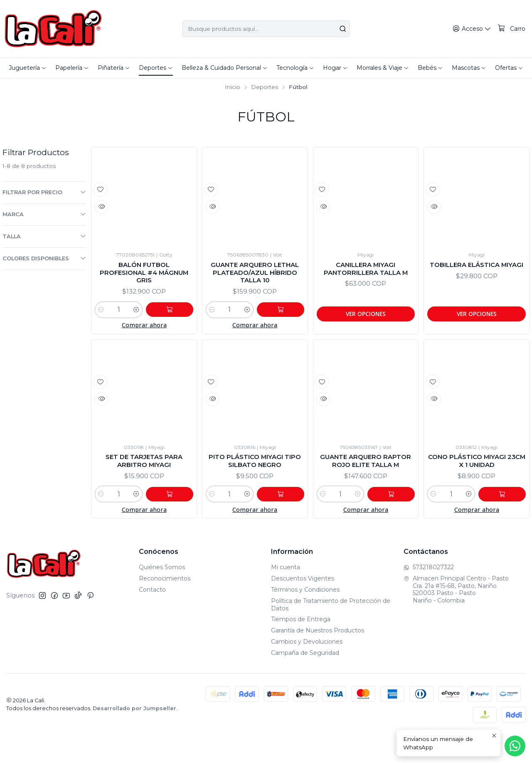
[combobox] (266, 29)
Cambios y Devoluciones (307, 669)
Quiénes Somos (162, 595)
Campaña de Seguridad (305, 681)
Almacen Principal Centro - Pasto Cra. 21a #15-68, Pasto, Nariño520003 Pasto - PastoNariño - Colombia (456, 617)
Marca (44, 214)
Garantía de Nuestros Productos (318, 658)
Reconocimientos (165, 606)
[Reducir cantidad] (101, 324)
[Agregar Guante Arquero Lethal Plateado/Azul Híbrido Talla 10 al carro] (286, 324)
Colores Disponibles (44, 258)
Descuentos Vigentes (303, 606)
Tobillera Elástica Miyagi (477, 271)
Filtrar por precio (44, 192)
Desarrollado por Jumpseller (134, 736)
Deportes (265, 87)
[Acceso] (474, 29)
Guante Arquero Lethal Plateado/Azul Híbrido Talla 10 (255, 280)
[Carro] (512, 29)
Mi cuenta (286, 595)
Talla (44, 236)
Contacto (152, 617)
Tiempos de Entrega (301, 647)
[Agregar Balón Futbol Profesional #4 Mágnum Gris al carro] (175, 324)
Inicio (233, 87)
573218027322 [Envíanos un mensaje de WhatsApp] (429, 595)
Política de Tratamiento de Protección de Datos (331, 632)
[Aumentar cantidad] (146, 324)
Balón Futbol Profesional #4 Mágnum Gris (144, 275)
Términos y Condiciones (305, 617)
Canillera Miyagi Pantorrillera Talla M (366, 275)
